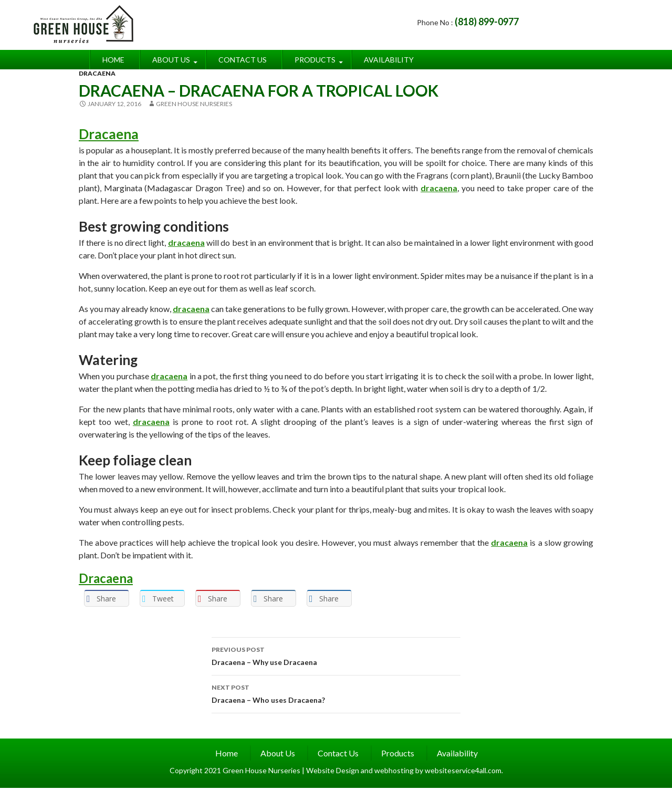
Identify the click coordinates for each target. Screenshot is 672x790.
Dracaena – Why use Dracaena (336, 655)
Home (113, 60)
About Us (171, 60)
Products (315, 60)
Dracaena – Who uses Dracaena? (336, 693)
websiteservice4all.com (463, 770)
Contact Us (243, 60)
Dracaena (109, 134)
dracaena (439, 188)
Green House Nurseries (194, 104)
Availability (389, 60)
